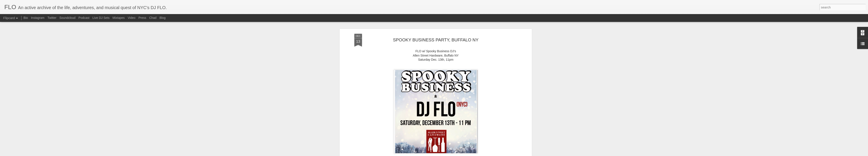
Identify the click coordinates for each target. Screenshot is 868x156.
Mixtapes (119, 18)
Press (142, 18)
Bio (26, 18)
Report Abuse (453, 154)
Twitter (52, 18)
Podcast (84, 18)
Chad (153, 18)
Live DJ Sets (101, 18)
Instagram (38, 18)
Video (132, 18)
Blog (163, 18)
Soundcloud (67, 18)
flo (458, 87)
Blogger (440, 154)
